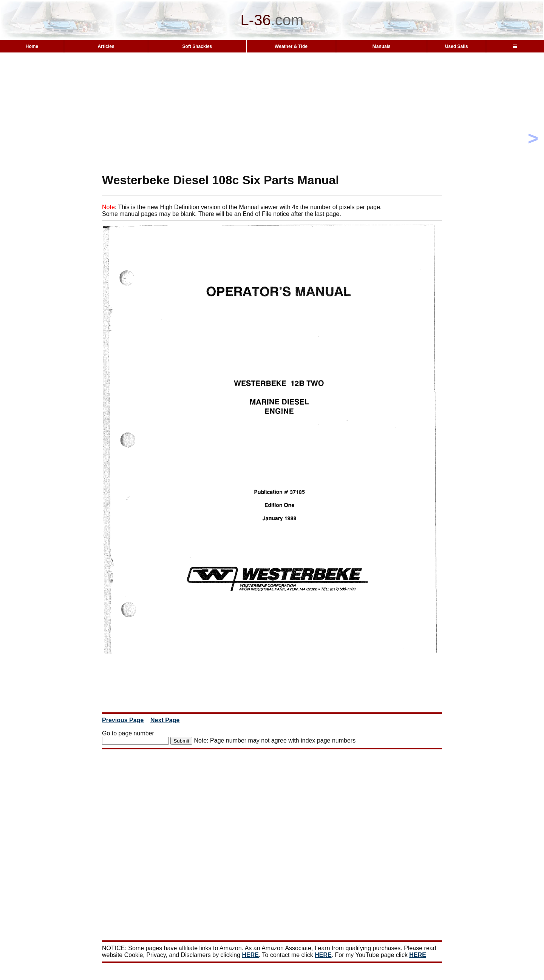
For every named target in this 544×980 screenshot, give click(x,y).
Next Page (165, 720)
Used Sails (457, 46)
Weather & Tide (291, 46)
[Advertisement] (272, 112)
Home (32, 46)
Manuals (382, 46)
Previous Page (123, 720)
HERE (250, 955)
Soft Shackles (197, 46)
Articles (106, 46)
